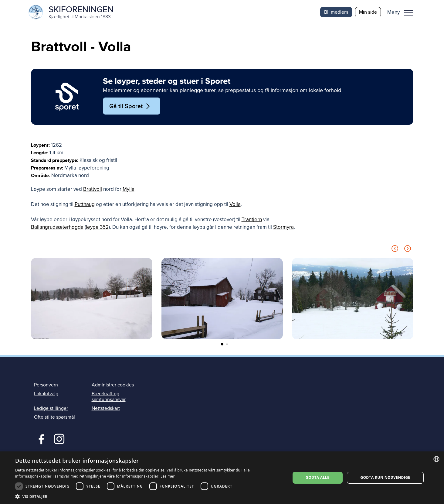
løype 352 (97, 227)
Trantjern (252, 220)
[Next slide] (408, 250)
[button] (403, 12)
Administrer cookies (113, 385)
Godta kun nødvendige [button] (385, 477)
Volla (235, 205)
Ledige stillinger (51, 409)
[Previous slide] (395, 250)
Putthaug (85, 205)
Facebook (40, 439)
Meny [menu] (409, 13)
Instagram (59, 439)
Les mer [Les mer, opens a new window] (168, 476)
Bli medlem (336, 12)
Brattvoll (93, 189)
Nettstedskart (106, 409)
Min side (368, 12)
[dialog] (222, 478)
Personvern (46, 385)
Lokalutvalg (46, 394)
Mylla (129, 189)
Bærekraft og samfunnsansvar (109, 397)
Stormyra (283, 227)
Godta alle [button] (317, 477)
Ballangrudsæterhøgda (57, 227)
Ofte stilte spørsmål (54, 417)
